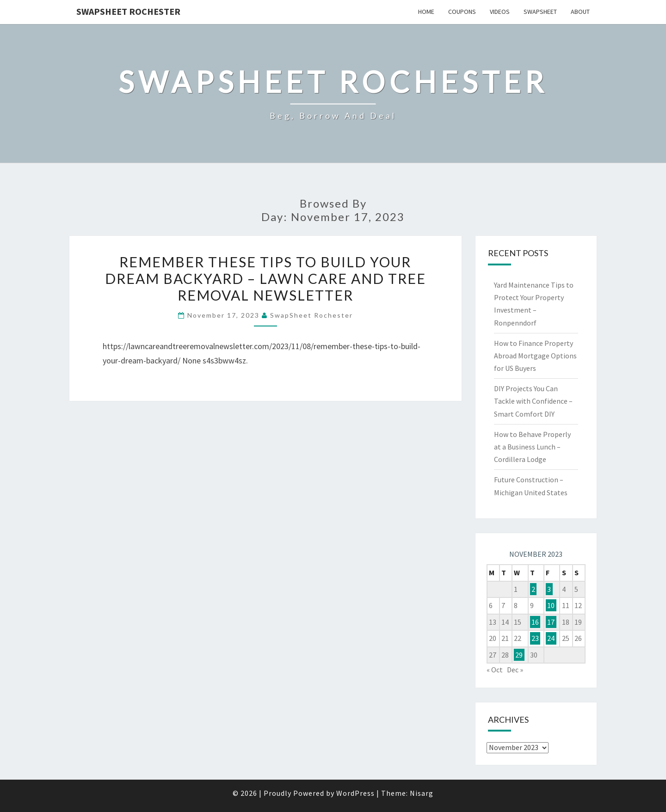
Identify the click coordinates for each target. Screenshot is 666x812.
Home (426, 12)
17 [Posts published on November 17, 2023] (551, 622)
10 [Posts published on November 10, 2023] (551, 605)
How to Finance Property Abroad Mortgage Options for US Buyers (535, 356)
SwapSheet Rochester (128, 11)
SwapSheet (540, 12)
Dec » (515, 670)
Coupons (462, 12)
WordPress (355, 793)
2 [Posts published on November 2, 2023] (533, 589)
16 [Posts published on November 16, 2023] (535, 622)
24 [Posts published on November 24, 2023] (551, 638)
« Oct (495, 670)
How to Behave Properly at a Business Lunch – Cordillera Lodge (532, 447)
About (580, 12)
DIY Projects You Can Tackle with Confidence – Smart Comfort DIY (533, 401)
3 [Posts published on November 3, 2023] (549, 589)
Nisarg (422, 793)
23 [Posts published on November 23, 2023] (535, 638)
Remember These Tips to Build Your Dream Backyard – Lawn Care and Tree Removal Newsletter (265, 278)
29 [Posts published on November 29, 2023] (519, 655)
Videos (500, 12)
